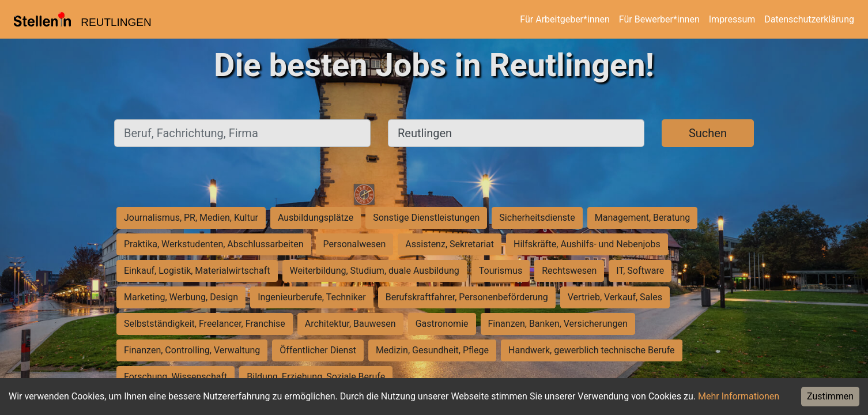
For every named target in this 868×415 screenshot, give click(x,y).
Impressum (732, 19)
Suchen (708, 133)
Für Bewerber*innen (659, 19)
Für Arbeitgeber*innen (565, 19)
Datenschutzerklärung (809, 19)
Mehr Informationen (739, 396)
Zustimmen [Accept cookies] (830, 396)
